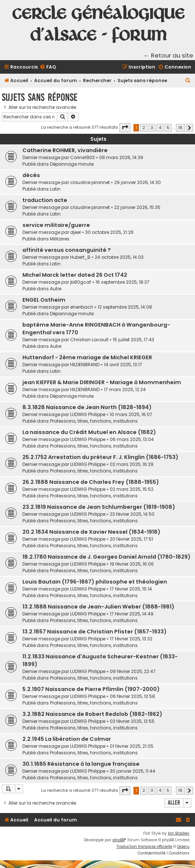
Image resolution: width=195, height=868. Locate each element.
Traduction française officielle (144, 847)
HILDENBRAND (85, 365)
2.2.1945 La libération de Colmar (67, 739)
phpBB (118, 840)
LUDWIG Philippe (88, 414)
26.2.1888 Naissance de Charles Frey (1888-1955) (91, 482)
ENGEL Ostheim (44, 300)
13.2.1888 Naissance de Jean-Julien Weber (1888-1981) (98, 607)
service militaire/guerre (56, 225)
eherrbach (82, 307)
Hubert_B (80, 257)
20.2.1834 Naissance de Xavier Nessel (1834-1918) (91, 532)
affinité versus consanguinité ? (67, 250)
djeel (75, 232)
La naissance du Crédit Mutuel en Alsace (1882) (89, 432)
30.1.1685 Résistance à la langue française (81, 764)
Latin (55, 189)
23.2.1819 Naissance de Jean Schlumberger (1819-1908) (99, 507)
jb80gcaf (81, 282)
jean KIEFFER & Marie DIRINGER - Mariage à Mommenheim (102, 382)
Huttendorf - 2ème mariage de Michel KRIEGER (87, 357)
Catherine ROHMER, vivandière (65, 150)
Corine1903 (82, 157)
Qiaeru (183, 847)
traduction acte (45, 200)
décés (31, 175)
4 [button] (160, 128)
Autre (56, 289)
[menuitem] (48, 67)
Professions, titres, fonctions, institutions (94, 421)
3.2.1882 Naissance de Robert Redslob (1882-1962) (92, 714)
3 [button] (152, 128)
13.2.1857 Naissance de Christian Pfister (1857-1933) (95, 632)
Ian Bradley (179, 833)
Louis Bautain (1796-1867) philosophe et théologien (95, 582)
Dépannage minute (72, 164)
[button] (125, 128)
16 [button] (180, 128)
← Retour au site (169, 56)
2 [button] (144, 128)
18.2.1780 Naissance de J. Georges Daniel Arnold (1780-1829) (106, 557)
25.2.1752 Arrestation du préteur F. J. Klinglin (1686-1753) (100, 457)
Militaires (60, 239)
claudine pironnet (90, 182)
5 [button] (168, 128)
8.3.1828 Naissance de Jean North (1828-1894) (87, 407)
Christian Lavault (89, 340)
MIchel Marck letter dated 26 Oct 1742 (75, 275)
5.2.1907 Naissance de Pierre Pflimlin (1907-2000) (91, 689)
